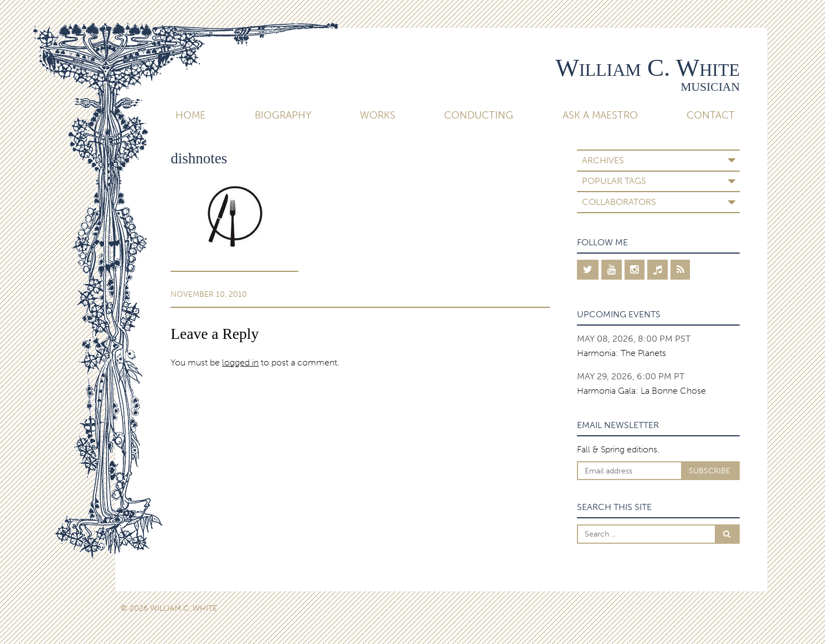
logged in (240, 362)
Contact (711, 115)
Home (190, 115)
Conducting (479, 115)
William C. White (648, 68)
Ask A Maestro (600, 115)
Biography (283, 115)
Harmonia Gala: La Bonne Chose (641, 391)
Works (378, 115)
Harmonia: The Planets (622, 353)
